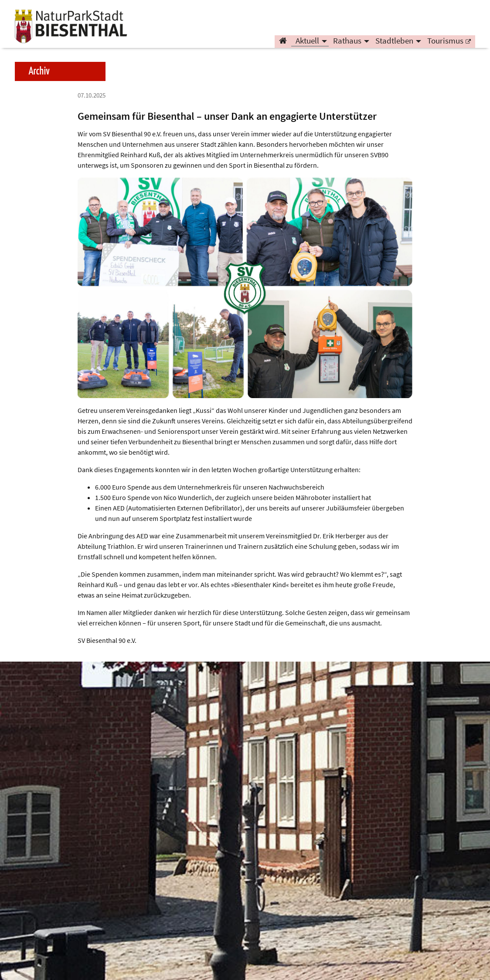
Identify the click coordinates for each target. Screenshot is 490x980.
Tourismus (445, 42)
